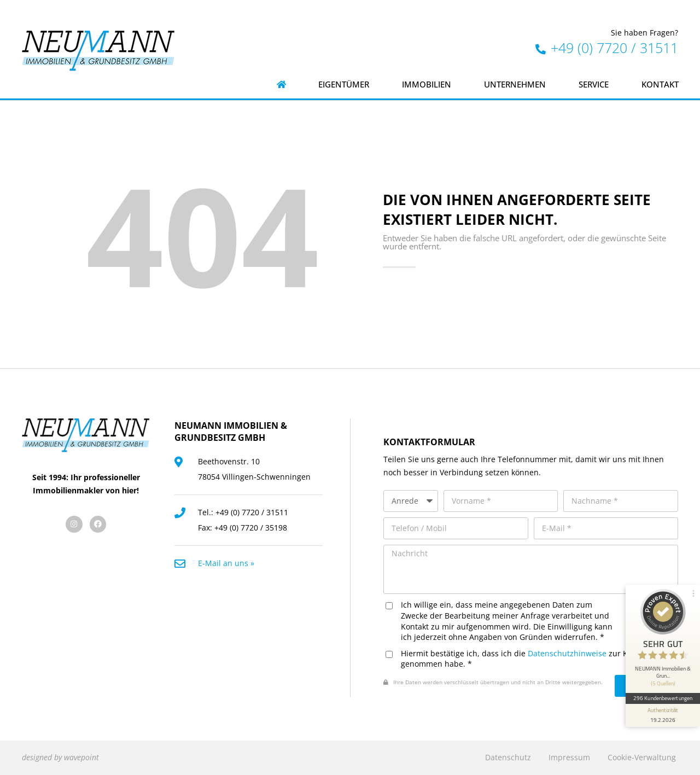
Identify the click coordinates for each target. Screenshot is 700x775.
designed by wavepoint (60, 757)
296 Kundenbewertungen (663, 698)
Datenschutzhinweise (567, 653)
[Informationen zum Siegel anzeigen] (663, 715)
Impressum (569, 757)
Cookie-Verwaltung (642, 757)
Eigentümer (344, 85)
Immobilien (427, 85)
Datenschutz (508, 757)
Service (594, 85)
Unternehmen (515, 85)
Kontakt (660, 85)
